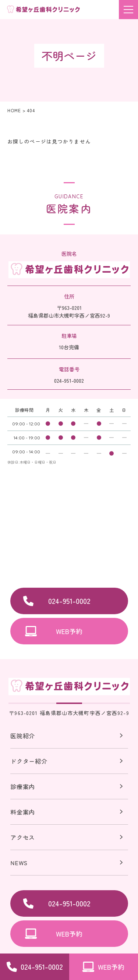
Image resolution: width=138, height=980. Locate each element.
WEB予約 (69, 631)
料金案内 (23, 812)
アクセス (23, 837)
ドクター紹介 (29, 761)
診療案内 (23, 786)
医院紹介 (23, 736)
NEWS (19, 863)
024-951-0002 (69, 601)
